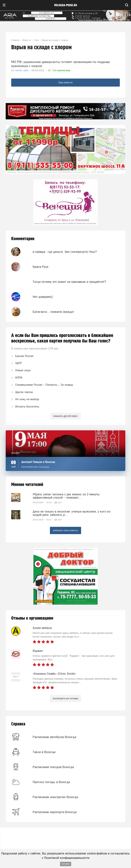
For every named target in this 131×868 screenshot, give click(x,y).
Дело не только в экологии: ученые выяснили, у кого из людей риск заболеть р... (72, 513)
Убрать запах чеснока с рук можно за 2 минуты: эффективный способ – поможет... (67, 496)
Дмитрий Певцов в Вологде (38, 462)
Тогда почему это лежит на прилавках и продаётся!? (69, 282)
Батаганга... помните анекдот (53, 312)
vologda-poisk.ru (66, 5)
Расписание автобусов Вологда (54, 737)
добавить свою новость (65, 530)
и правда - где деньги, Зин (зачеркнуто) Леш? (65, 252)
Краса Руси (40, 267)
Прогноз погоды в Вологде (51, 782)
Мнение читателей (27, 485)
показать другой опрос (65, 416)
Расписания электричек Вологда (55, 797)
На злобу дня (20, 70)
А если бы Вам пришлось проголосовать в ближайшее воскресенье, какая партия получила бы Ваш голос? (62, 338)
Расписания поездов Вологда (53, 767)
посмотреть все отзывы (66, 698)
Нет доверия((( (43, 297)
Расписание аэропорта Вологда (55, 812)
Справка (18, 724)
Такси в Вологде (44, 752)
